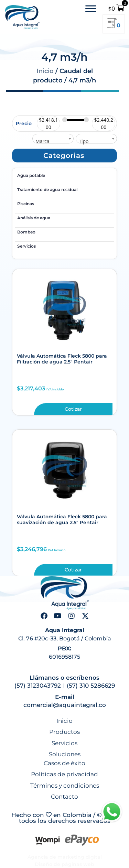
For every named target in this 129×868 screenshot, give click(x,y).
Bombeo (26, 232)
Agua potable (31, 175)
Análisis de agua (34, 218)
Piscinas (26, 204)
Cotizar (73, 409)
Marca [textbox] (42, 141)
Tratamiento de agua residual (47, 189)
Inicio (45, 71)
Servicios (26, 246)
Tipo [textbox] (84, 141)
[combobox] (53, 139)
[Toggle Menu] (91, 8)
